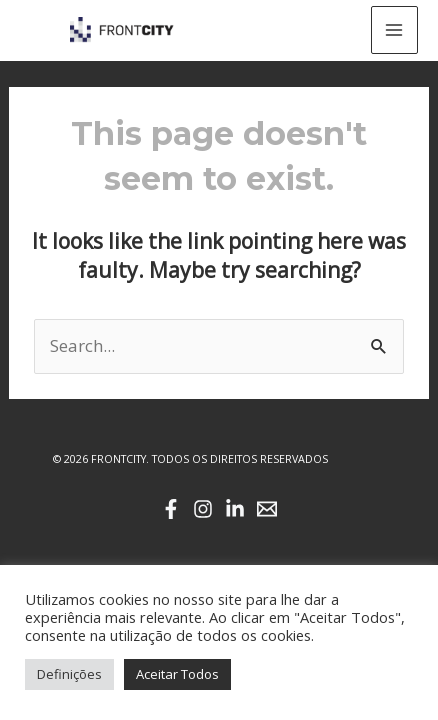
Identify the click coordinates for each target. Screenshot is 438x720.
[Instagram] (203, 509)
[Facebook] (171, 509)
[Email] (267, 509)
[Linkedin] (235, 509)
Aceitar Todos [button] (177, 674)
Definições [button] (69, 674)
